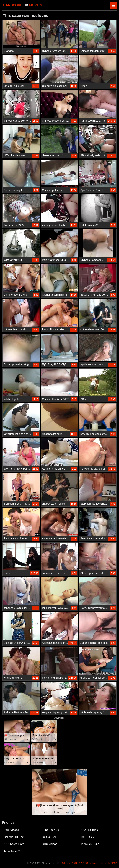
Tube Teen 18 (51, 830)
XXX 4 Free (49, 837)
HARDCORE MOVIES (23, 5)
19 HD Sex (87, 837)
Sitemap (66, 863)
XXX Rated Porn (14, 844)
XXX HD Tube (89, 830)
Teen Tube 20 (12, 851)
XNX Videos (50, 844)
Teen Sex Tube (90, 844)
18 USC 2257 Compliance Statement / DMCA (95, 863)
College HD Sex (14, 837)
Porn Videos (11, 830)
